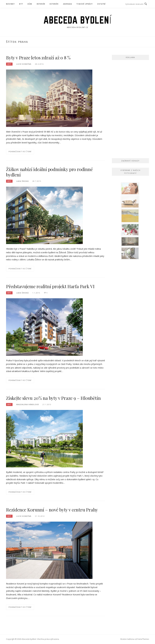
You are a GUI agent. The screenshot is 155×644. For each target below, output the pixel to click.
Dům (30, 4)
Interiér (41, 4)
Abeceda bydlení (78, 20)
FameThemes (143, 639)
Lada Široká (22, 181)
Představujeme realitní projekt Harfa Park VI (50, 286)
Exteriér (54, 4)
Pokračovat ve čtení (20, 151)
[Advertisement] (130, 108)
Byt (21, 4)
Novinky (10, 4)
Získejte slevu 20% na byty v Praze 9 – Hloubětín (53, 398)
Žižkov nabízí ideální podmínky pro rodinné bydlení (49, 172)
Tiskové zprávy (85, 4)
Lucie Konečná (24, 64)
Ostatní (101, 4)
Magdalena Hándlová (28, 404)
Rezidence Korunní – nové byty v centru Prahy (52, 510)
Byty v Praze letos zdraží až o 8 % (38, 58)
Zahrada (67, 4)
